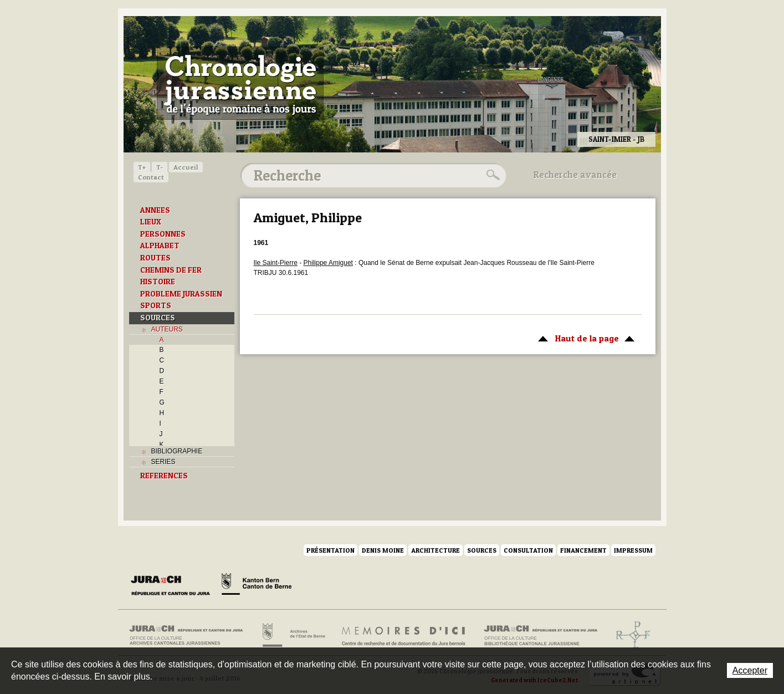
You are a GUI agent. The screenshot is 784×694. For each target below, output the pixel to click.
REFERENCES (164, 476)
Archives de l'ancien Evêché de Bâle (630, 635)
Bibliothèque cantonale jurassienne (541, 635)
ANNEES (155, 210)
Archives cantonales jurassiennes (190, 635)
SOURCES (158, 318)
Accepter (750, 670)
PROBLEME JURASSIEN (181, 294)
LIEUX (151, 222)
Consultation (528, 550)
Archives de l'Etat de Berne (293, 635)
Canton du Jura (173, 586)
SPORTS (156, 305)
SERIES (163, 462)
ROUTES (155, 258)
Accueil (186, 167)
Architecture (435, 550)
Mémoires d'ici (404, 635)
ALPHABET (160, 246)
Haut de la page (584, 338)
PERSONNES (163, 234)
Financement (583, 550)
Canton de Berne (257, 586)
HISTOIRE (158, 282)
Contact (151, 177)
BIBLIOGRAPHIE (177, 451)
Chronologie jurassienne (240, 83)
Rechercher (491, 175)
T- (160, 167)
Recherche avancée (575, 175)
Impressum (633, 550)
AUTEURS (167, 329)
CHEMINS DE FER (171, 270)
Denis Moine (383, 550)
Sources (482, 550)
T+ (142, 167)
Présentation (330, 550)
